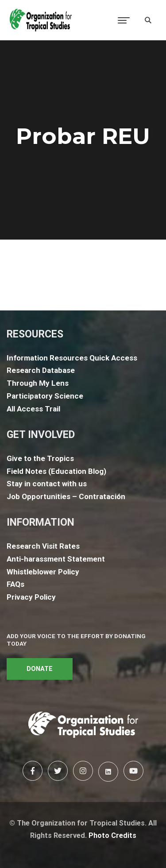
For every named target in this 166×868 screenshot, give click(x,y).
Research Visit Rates (43, 546)
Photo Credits (112, 835)
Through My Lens (38, 383)
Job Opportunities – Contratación (66, 496)
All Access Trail (33, 409)
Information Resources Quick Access (72, 358)
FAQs (15, 584)
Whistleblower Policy (43, 572)
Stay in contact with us (47, 484)
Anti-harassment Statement (56, 559)
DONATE (40, 669)
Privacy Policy (31, 597)
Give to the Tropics (40, 458)
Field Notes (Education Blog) (56, 471)
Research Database (41, 370)
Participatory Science (45, 396)
